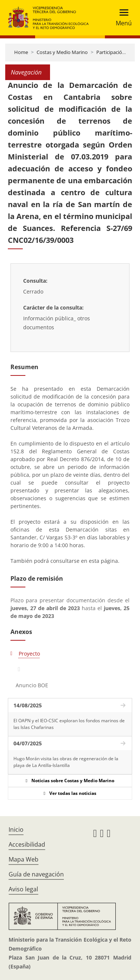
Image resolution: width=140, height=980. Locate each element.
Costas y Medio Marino (62, 52)
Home (21, 52)
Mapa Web (24, 859)
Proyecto (29, 654)
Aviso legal (23, 889)
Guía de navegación (36, 874)
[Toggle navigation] (122, 18)
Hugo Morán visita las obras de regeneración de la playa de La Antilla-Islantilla (66, 762)
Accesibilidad (27, 844)
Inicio (16, 830)
